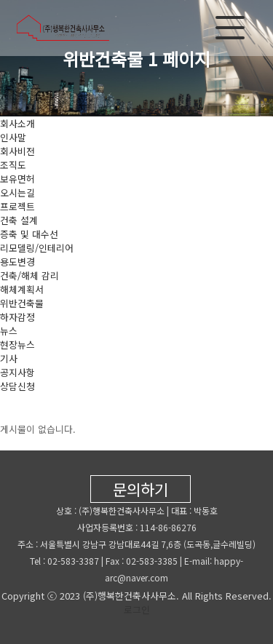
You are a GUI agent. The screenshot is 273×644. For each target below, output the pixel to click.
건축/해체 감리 (29, 275)
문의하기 (141, 489)
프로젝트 (17, 206)
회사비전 (17, 151)
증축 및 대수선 (29, 234)
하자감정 (17, 317)
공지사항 (17, 372)
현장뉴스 (17, 345)
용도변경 (17, 262)
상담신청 (17, 386)
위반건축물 (22, 303)
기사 (9, 358)
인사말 (13, 137)
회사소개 (17, 123)
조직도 (13, 165)
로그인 (137, 609)
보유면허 (17, 179)
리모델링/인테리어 (37, 248)
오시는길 (17, 192)
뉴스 (9, 331)
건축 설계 (19, 220)
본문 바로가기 (0, 0)
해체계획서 (22, 289)
